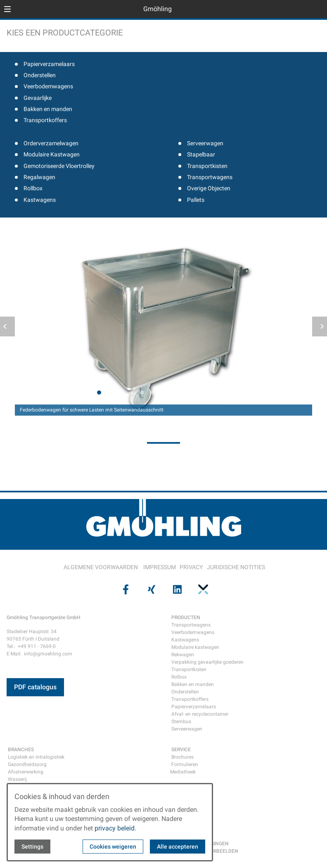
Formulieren (185, 764)
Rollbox (33, 188)
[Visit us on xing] (151, 589)
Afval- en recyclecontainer (200, 714)
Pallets (196, 200)
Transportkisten (207, 166)
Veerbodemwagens (48, 86)
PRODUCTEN (186, 617)
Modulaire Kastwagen (52, 154)
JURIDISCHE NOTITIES (236, 567)
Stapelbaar (201, 154)
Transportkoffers (45, 120)
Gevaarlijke (38, 98)
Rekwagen (183, 655)
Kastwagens (40, 200)
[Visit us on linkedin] (176, 589)
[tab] (99, 393)
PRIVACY (191, 567)
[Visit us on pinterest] (202, 589)
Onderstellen (40, 75)
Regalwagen (39, 177)
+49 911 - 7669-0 (37, 646)
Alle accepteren (178, 847)
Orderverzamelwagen (51, 143)
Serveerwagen (205, 143)
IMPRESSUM (160, 567)
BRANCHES (21, 750)
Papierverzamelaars (49, 64)
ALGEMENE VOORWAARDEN (101, 567)
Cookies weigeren (113, 847)
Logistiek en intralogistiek (36, 757)
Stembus (181, 721)
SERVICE (181, 750)
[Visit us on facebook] (125, 589)
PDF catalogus (35, 687)
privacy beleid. (115, 828)
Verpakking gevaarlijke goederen (207, 662)
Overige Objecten (209, 188)
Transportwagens (210, 177)
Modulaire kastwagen (195, 647)
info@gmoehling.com (48, 654)
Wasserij (17, 779)
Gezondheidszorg (27, 764)
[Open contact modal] (317, 10)
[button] (7, 9)
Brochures (182, 757)
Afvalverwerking (26, 772)
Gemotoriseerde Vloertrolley (59, 166)
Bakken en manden (48, 109)
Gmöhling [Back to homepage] (158, 9)
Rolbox (179, 677)
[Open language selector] (304, 9)
